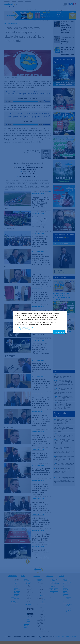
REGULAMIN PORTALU (26, 327)
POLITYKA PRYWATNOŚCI (27, 329)
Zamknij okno (59, 332)
